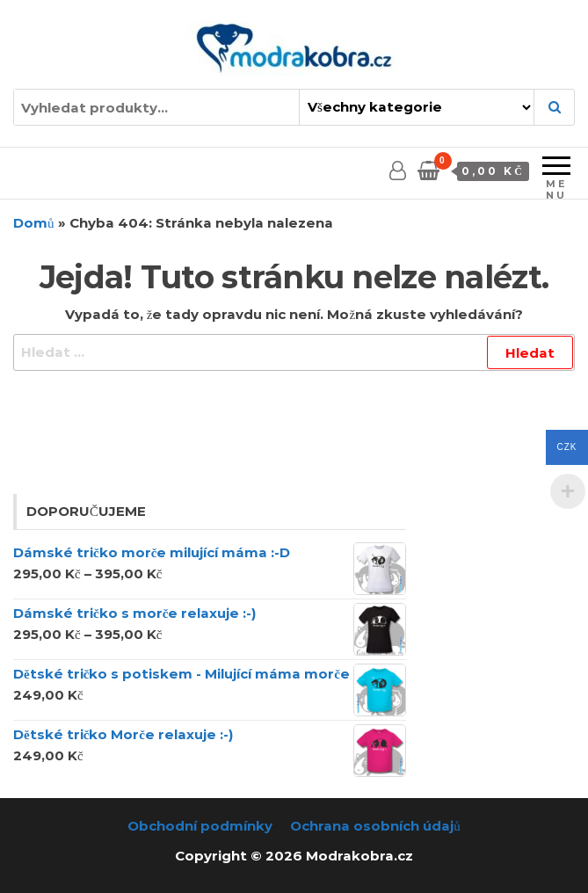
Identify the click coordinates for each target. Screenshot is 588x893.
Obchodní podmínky (200, 826)
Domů (34, 223)
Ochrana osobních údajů (375, 826)
